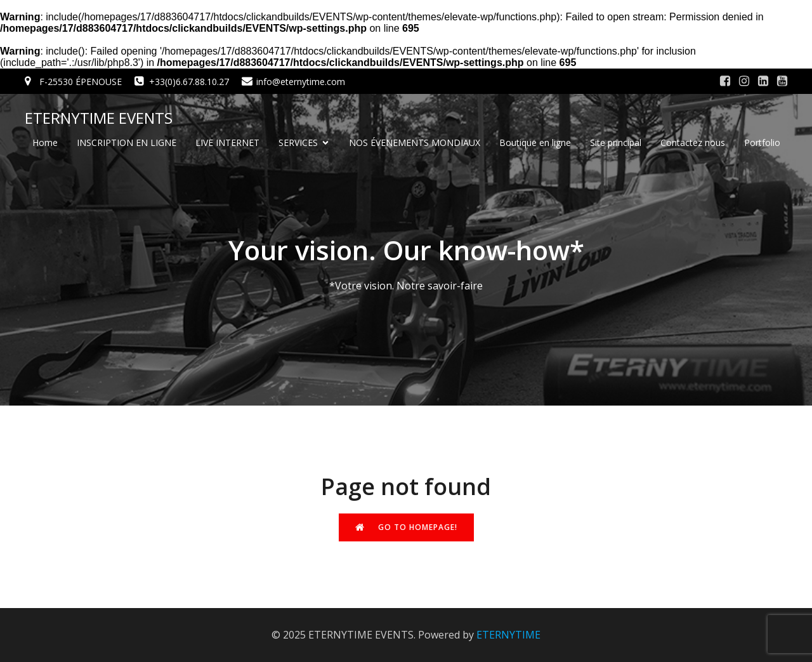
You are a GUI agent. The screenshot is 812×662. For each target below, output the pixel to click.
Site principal (616, 142)
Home (45, 142)
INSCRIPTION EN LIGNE (127, 142)
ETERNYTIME (508, 635)
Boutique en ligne (535, 142)
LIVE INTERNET (227, 142)
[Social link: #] (725, 81)
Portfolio (762, 142)
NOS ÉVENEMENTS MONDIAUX (415, 142)
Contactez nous (693, 142)
